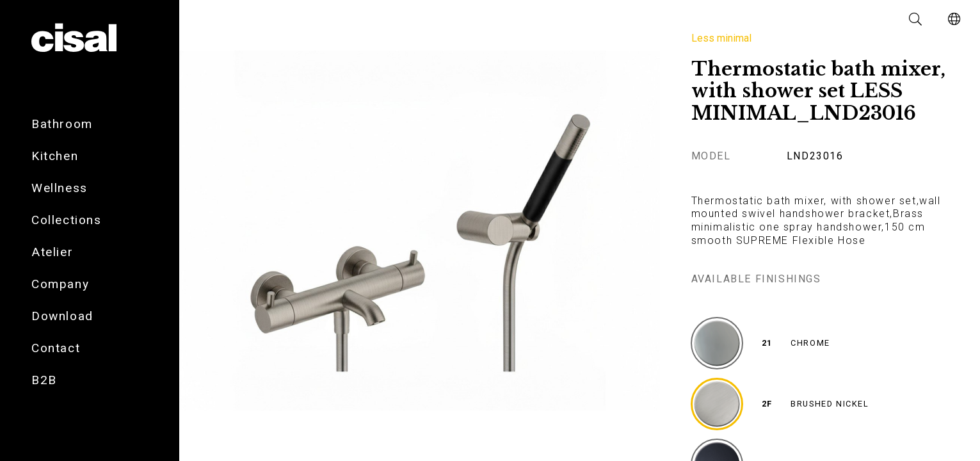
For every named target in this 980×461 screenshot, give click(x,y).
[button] (916, 19)
